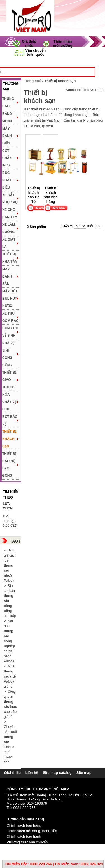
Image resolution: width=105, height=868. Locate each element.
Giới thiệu (12, 773)
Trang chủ (37, 62)
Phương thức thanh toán (26, 848)
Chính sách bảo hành (24, 836)
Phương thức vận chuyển (27, 842)
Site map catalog (57, 773)
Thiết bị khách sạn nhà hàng (51, 195)
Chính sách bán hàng (24, 825)
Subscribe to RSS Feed (85, 90)
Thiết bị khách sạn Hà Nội (33, 195)
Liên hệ (32, 773)
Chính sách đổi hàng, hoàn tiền (32, 831)
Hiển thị (68, 226)
